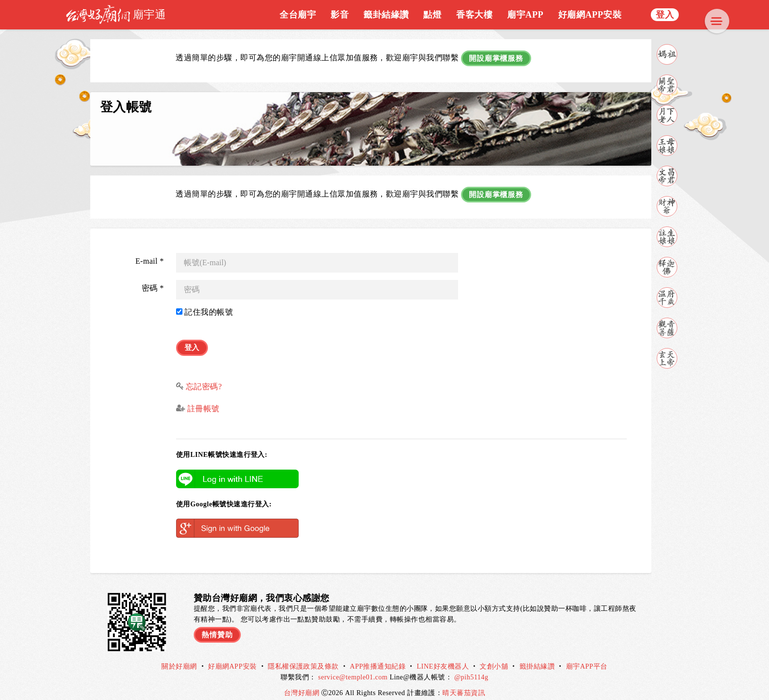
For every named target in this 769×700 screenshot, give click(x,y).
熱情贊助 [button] (218, 625)
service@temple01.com (353, 668)
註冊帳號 (202, 400)
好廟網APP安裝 (590, 15)
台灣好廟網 (303, 684)
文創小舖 (494, 658)
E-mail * (150, 255)
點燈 (432, 15)
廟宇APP (525, 15)
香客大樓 (474, 15)
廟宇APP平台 (587, 658)
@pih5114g (471, 668)
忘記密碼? (204, 378)
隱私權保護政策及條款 (303, 658)
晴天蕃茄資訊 (464, 684)
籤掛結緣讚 (537, 658)
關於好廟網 (179, 658)
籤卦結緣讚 (386, 15)
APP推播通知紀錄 (378, 658)
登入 (665, 15)
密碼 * (153, 282)
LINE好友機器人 (443, 658)
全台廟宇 (298, 15)
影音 (340, 15)
